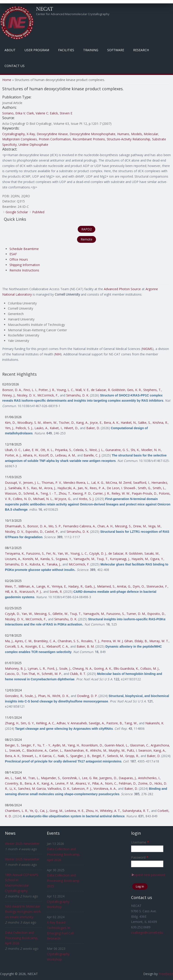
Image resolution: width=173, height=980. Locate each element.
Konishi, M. (31, 559)
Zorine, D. (145, 783)
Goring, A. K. (103, 668)
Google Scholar (17, 212)
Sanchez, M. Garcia (32, 789)
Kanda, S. (47, 559)
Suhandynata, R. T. (136, 811)
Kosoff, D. (46, 455)
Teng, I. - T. (49, 493)
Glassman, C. (139, 745)
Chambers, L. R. (16, 811)
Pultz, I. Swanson (139, 750)
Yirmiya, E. (59, 586)
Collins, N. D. (22, 499)
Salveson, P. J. (82, 789)
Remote (86, 239)
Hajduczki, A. (67, 488)
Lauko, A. (41, 428)
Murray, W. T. (159, 641)
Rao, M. (37, 488)
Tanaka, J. (53, 564)
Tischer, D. (67, 423)
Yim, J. (9, 428)
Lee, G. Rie (90, 778)
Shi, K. (135, 450)
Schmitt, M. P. (52, 674)
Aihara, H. (30, 455)
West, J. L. (97, 450)
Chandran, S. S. (68, 641)
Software (116, 50)
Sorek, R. (56, 592)
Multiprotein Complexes (20, 139)
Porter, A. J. (13, 455)
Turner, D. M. (136, 614)
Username (140, 842)
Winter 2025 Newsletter (22, 844)
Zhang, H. (12, 723)
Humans (123, 134)
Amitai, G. (124, 586)
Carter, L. (56, 750)
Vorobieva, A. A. (105, 789)
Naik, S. (63, 756)
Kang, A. (82, 423)
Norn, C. (111, 783)
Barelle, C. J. (92, 455)
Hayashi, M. (140, 559)
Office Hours (19, 259)
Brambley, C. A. (45, 641)
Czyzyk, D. (12, 614)
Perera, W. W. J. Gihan (117, 641)
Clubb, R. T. (78, 674)
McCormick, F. (48, 395)
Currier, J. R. (101, 493)
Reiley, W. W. (121, 493)
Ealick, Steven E (61, 113)
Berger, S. (12, 745)
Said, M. (21, 778)
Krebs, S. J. (87, 499)
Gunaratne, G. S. (117, 450)
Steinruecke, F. (157, 586)
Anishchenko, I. (149, 778)
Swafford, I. (141, 483)
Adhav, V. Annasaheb (72, 723)
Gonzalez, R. (14, 696)
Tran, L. (34, 778)
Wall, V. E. (82, 390)
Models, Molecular (145, 134)
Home (7, 80)
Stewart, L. (30, 756)
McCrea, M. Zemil (118, 483)
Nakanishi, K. (155, 723)
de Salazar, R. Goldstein (108, 390)
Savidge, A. (97, 723)
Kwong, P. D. (82, 493)
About (10, 50)
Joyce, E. (96, 423)
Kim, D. (10, 423)
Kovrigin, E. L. (35, 646)
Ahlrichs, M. (98, 750)
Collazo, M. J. (150, 668)
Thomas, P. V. (51, 483)
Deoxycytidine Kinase (52, 134)
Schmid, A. (31, 493)
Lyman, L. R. (37, 668)
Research (141, 50)
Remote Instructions (24, 270)
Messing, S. (123, 526)
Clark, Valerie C (37, 113)
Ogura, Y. (157, 559)
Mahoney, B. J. (15, 668)
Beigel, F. (99, 756)
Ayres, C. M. (23, 641)
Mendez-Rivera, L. (76, 483)
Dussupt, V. (13, 483)
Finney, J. (9, 395)
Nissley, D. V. (26, 395)
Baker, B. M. (85, 646)
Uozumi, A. (13, 559)
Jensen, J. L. (31, 483)
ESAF (13, 254)
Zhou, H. (92, 811)
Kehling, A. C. (45, 723)
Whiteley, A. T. (110, 811)
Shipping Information (25, 265)
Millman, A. (26, 586)
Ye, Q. (34, 811)
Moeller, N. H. (151, 450)
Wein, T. (11, 586)
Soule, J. (65, 668)
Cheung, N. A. (82, 668)
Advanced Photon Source (122, 289)
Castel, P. (52, 532)
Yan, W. (63, 553)
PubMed (38, 212)
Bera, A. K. (111, 423)
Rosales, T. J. (90, 641)
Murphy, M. (117, 750)
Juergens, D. (108, 778)
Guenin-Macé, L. (116, 745)
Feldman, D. (127, 783)
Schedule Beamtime (24, 249)
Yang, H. (74, 745)
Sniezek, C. (17, 750)
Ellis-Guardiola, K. (126, 668)
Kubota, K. (37, 564)
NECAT (45, 9)
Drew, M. (140, 526)
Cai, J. (44, 811)
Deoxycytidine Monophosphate (92, 134)
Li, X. (13, 789)
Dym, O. (139, 586)
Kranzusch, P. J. (30, 592)
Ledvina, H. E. (74, 811)
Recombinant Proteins (89, 139)
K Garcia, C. (48, 756)
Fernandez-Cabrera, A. (79, 526)
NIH (58, 354)
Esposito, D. (34, 532)
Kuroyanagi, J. (120, 559)
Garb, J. (90, 586)
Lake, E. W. (31, 450)
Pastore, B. (114, 723)
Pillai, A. (98, 783)
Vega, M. (155, 526)
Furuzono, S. (35, 553)
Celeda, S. (81, 450)
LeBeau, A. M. (65, 455)
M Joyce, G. (63, 499)
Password (140, 857)
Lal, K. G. (98, 483)
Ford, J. (52, 668)
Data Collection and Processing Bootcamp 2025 (63, 881)
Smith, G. (144, 488)
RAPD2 (86, 229)
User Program (37, 50)
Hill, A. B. (11, 592)
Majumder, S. (51, 778)
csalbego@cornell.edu (147, 933)
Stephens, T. (152, 390)
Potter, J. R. (47, 390)
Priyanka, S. (63, 450)
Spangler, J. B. (80, 756)
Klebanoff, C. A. (57, 646)
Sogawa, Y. (64, 559)
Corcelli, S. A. (14, 646)
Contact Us (15, 66)
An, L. (9, 778)
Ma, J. (9, 641)
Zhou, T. (65, 493)
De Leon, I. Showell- (121, 488)
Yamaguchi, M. (84, 559)
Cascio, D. (12, 674)
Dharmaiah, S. (15, 526)
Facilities (66, 50)
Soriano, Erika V (14, 113)
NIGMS (147, 349)
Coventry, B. (14, 783)
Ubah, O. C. (13, 450)
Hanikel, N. (129, 423)
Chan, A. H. (105, 526)
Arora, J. (50, 488)
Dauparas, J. (127, 778)
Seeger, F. (28, 745)
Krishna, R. (160, 423)
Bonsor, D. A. (12, 390)
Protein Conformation (55, 139)
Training (91, 50)
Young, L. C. (65, 390)
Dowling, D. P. (87, 696)
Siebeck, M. (115, 756)
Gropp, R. (132, 756)
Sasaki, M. (152, 553)
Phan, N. (44, 696)
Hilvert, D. (71, 428)
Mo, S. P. (55, 526)
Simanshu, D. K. (78, 395)
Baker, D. (93, 428)
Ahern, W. (50, 423)
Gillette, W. (60, 614)
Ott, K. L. (47, 450)
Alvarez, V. (83, 783)
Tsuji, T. (102, 559)
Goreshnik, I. (71, 778)
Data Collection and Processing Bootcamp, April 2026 (22, 938)
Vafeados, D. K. (59, 789)
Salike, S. (144, 423)
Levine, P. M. (64, 783)
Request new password (148, 875)
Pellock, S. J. (24, 428)
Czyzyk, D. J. (98, 553)
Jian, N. (83, 488)
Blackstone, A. (37, 750)
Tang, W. (131, 723)
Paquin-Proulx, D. (144, 493)
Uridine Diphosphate (33, 145)
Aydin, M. (59, 745)
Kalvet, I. (56, 428)
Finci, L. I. (30, 390)
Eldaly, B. (141, 641)
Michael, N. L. (43, 499)
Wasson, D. (13, 493)
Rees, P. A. (97, 488)
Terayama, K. (15, 553)
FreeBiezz (166, 974)
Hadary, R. (76, 586)
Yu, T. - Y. (44, 745)
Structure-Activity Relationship (129, 139)
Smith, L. (159, 488)
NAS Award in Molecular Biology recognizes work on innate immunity (23, 912)
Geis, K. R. (134, 390)
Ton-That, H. (31, 674)
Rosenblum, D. (92, 745)
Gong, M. (56, 811)
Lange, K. (43, 586)
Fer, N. (51, 553)
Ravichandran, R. (76, 750)
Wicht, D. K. (61, 696)
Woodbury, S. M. (29, 423)
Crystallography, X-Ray (19, 134)
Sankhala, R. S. (19, 488)
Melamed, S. (106, 586)
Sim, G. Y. (27, 723)
